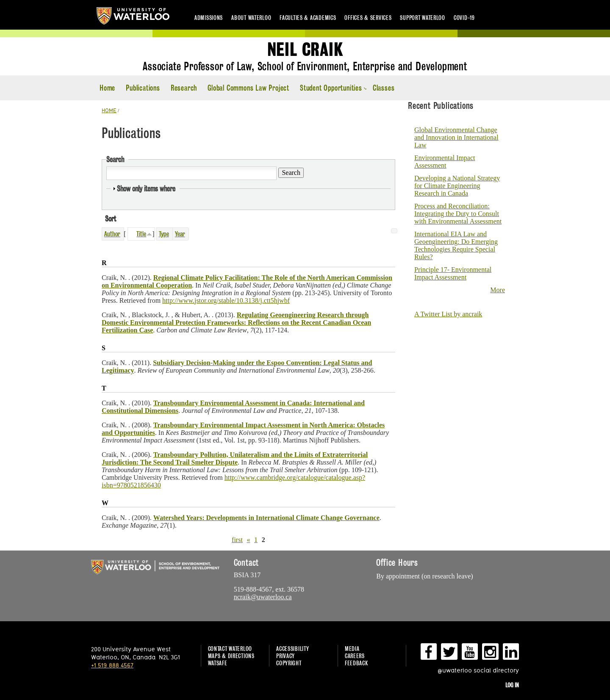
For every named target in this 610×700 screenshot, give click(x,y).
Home (107, 88)
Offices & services (368, 18)
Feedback (356, 663)
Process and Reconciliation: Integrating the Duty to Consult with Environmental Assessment (458, 214)
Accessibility (293, 649)
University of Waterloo (133, 16)
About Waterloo (251, 18)
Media (352, 649)
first (237, 540)
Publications (143, 88)
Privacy (286, 656)
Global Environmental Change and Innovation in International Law (456, 137)
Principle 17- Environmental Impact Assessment (453, 273)
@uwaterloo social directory (478, 670)
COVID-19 (464, 18)
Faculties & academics (308, 18)
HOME (109, 110)
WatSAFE (218, 663)
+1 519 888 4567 (112, 665)
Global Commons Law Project (248, 88)
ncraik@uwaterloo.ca (263, 597)
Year (180, 234)
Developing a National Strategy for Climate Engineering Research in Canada (457, 186)
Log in (512, 685)
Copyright (289, 663)
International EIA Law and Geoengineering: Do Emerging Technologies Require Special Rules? (456, 245)
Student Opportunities (331, 88)
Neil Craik (305, 50)
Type (164, 234)
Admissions (209, 18)
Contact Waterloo (230, 649)
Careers (355, 656)
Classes (384, 88)
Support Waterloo (423, 18)
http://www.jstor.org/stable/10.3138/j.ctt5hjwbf (226, 300)
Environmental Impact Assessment (445, 162)
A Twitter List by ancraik (448, 314)
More (498, 290)
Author (112, 234)
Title (141, 234)
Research (184, 88)
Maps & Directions (231, 656)
